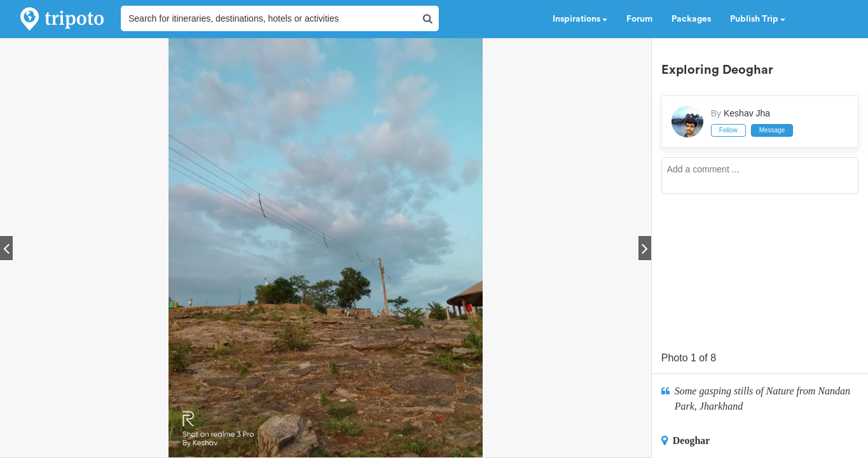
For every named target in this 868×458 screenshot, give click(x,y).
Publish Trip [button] (758, 19)
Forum (639, 19)
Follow (728, 130)
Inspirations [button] (580, 19)
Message (772, 130)
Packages (691, 19)
